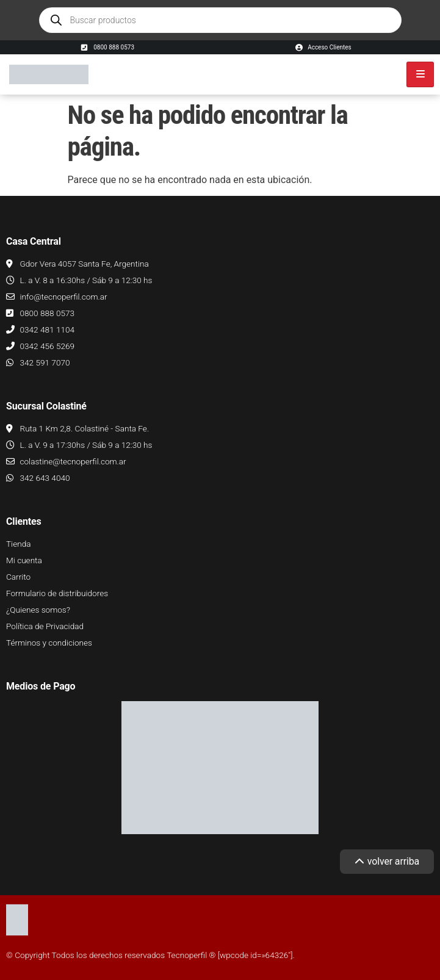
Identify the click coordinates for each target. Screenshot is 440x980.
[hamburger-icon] (420, 74)
